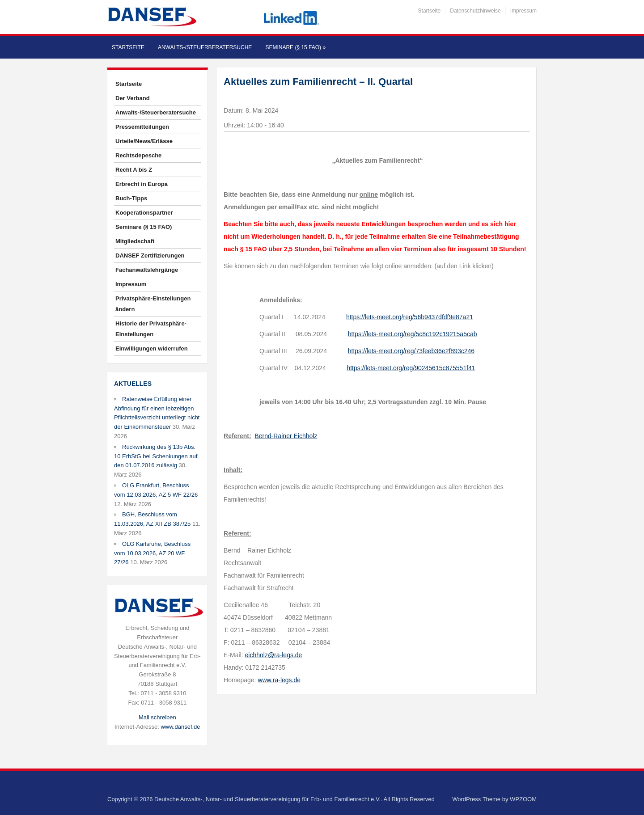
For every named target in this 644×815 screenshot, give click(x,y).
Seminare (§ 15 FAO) (295, 47)
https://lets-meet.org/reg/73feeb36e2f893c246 (411, 351)
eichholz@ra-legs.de (274, 655)
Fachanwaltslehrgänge (147, 270)
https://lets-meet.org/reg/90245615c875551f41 (411, 368)
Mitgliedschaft (135, 241)
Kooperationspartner (144, 213)
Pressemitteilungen (142, 127)
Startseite (430, 11)
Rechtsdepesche (138, 155)
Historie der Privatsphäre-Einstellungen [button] (151, 329)
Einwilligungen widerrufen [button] (152, 348)
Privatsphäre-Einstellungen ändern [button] (153, 304)
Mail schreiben (157, 717)
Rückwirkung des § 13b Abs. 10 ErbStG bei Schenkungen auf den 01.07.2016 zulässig (156, 456)
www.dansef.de (180, 727)
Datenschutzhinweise (475, 11)
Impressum (523, 11)
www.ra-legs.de (279, 680)
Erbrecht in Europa (142, 184)
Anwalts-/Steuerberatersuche (205, 47)
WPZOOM (523, 799)
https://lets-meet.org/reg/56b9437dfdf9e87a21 (410, 317)
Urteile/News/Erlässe (144, 141)
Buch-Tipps (131, 198)
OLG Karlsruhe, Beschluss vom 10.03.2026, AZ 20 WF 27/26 (152, 553)
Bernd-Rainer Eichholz (286, 436)
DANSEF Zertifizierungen (150, 255)
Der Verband (133, 98)
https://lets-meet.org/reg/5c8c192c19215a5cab (413, 334)
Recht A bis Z (134, 170)
